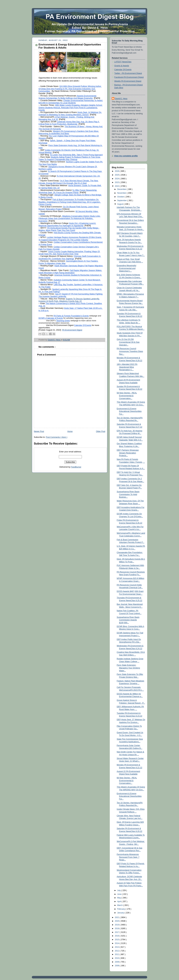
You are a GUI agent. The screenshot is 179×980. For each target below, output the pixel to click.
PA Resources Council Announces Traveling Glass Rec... (130, 351)
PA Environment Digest (72, 330)
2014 (117, 943)
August (121, 204)
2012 (117, 951)
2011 (117, 954)
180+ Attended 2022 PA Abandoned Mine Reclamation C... (127, 367)
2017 (117, 932)
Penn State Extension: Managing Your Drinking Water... (128, 668)
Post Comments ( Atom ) (57, 437)
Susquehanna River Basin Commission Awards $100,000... (128, 620)
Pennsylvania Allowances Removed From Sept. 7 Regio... (128, 857)
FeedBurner (76, 467)
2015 (117, 940)
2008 (117, 966)
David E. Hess (121, 99)
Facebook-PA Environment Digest (129, 77)
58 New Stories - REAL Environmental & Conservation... (127, 396)
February (121, 909)
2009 (117, 962)
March (120, 905)
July (119, 890)
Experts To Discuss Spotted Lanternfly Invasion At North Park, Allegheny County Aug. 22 (69, 300)
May (119, 898)
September (122, 200)
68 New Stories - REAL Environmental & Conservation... (127, 781)
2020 (117, 921)
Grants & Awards (122, 66)
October (121, 197)
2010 (117, 958)
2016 (117, 936)
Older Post (101, 431)
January (121, 913)
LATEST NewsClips (123, 62)
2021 (117, 917)
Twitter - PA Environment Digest (128, 73)
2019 (117, 925)
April (120, 902)
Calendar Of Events (123, 70)
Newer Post (39, 431)
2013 (117, 947)
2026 (117, 171)
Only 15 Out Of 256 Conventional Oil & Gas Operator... (128, 342)
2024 (117, 179)
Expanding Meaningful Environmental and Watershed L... (127, 268)
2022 (117, 186)
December (122, 189)
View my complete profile (126, 156)
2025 (117, 175)
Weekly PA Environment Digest (128, 81)
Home (70, 431)
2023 (117, 182)
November (122, 193)
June (120, 894)
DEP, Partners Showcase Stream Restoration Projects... (128, 453)
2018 (117, 929)
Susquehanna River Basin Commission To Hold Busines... (128, 494)
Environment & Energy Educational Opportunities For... (129, 411)
